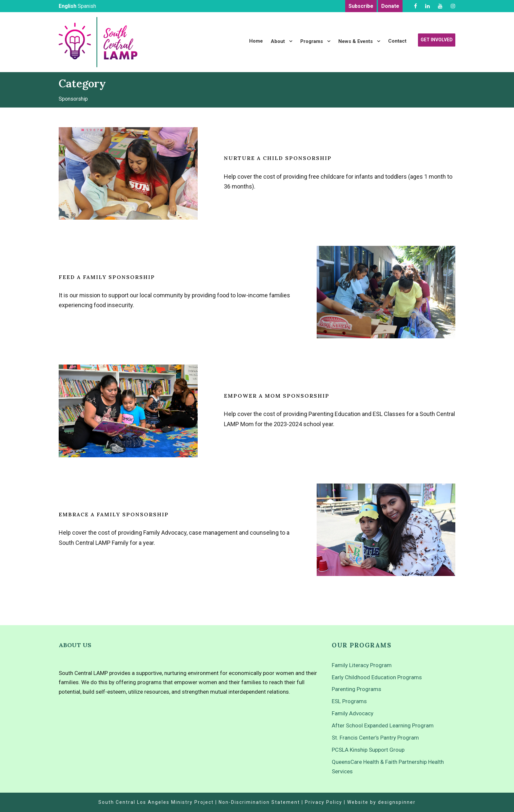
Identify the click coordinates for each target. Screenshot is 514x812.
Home (256, 41)
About (278, 41)
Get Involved (437, 40)
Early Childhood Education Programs (377, 677)
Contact (397, 41)
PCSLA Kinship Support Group (368, 750)
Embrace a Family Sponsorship (114, 514)
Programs (312, 41)
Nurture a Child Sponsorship (278, 158)
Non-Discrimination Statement (259, 802)
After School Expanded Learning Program (383, 725)
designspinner (397, 802)
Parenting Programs (356, 689)
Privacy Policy (324, 802)
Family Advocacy (353, 713)
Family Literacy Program (362, 665)
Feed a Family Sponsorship (107, 277)
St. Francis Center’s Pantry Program (375, 738)
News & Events (356, 41)
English (68, 6)
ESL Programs (349, 701)
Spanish (87, 6)
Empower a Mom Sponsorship (277, 396)
